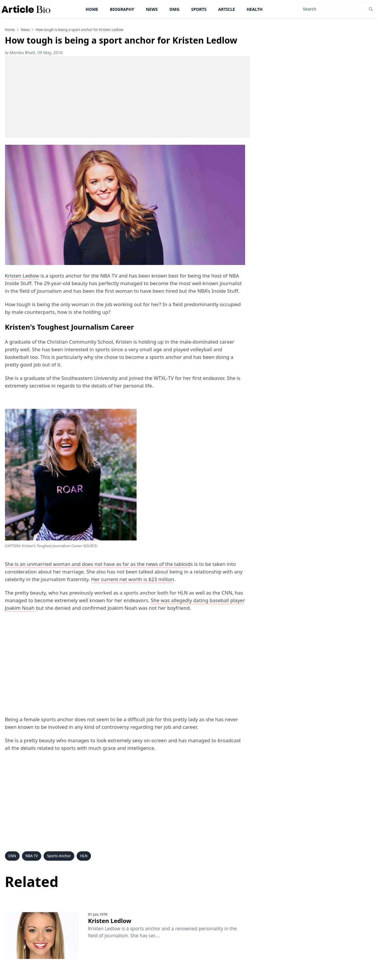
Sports (199, 9)
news (25, 30)
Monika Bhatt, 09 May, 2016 (34, 52)
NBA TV (32, 856)
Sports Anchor (59, 856)
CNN (12, 856)
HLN (84, 856)
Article (227, 9)
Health (255, 9)
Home (92, 9)
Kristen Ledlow (22, 276)
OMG (174, 9)
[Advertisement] (127, 97)
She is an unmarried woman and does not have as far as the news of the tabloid (98, 564)
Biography (122, 9)
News (152, 9)
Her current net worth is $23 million (133, 579)
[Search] (332, 9)
